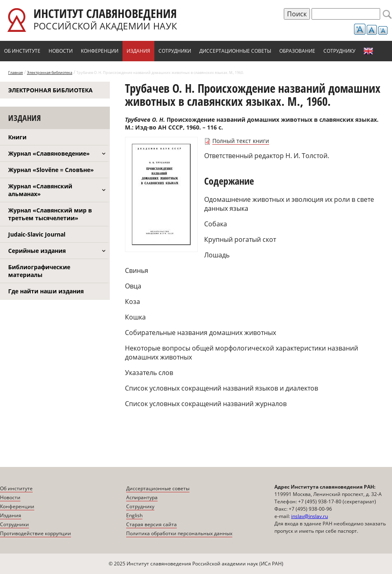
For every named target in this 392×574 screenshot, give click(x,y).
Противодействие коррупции (36, 533)
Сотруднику (339, 51)
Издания (138, 51)
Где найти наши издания (46, 291)
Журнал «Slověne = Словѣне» (51, 170)
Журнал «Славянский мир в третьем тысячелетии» (50, 214)
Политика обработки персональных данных (179, 533)
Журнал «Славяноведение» (49, 153)
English (368, 51)
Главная (16, 73)
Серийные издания (37, 251)
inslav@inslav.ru (310, 516)
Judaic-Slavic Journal (37, 234)
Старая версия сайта (151, 524)
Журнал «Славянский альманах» (40, 190)
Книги (17, 137)
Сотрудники (175, 51)
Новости (61, 51)
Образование (297, 51)
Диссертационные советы (235, 51)
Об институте (22, 51)
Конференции (100, 51)
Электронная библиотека (50, 73)
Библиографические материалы (39, 271)
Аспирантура (142, 497)
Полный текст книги (241, 141)
